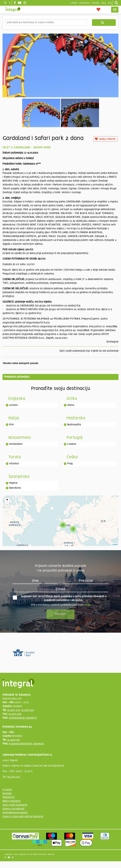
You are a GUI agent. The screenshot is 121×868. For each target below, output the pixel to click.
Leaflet (115, 544)
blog (104, 3)
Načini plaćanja (12, 801)
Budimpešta (74, 425)
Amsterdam (16, 444)
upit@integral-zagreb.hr (23, 718)
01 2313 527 (14, 777)
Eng (110, 3)
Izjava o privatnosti (14, 809)
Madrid (13, 483)
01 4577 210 (28, 710)
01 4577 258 (15, 714)
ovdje (87, 605)
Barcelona (15, 488)
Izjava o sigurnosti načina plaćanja (23, 817)
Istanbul (14, 464)
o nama (74, 3)
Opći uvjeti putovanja (15, 805)
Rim (12, 425)
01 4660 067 (13, 740)
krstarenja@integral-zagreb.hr (27, 744)
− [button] (7, 505)
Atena (71, 405)
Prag (70, 464)
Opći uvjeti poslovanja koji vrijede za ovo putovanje (89, 351)
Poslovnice (9, 797)
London (14, 405)
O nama (7, 790)
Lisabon (72, 444)
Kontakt (96, 3)
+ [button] (7, 500)
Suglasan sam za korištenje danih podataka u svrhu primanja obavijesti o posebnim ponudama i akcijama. (60, 598)
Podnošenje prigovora (15, 813)
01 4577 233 (14, 710)
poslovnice (84, 3)
